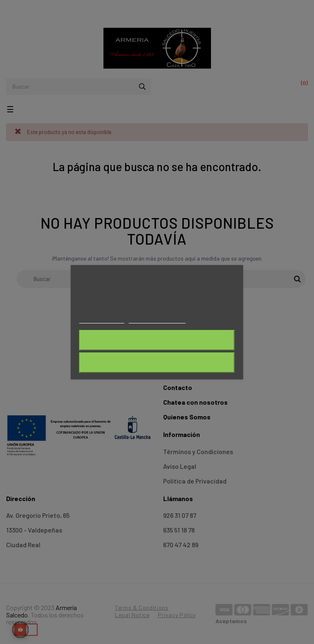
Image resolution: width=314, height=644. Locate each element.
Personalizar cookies (157, 320)
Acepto (157, 363)
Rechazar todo (157, 340)
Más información (102, 320)
